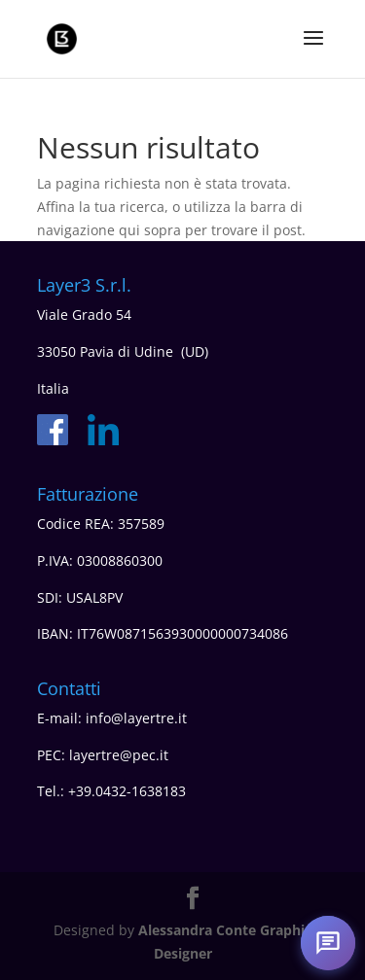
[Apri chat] (328, 943)
